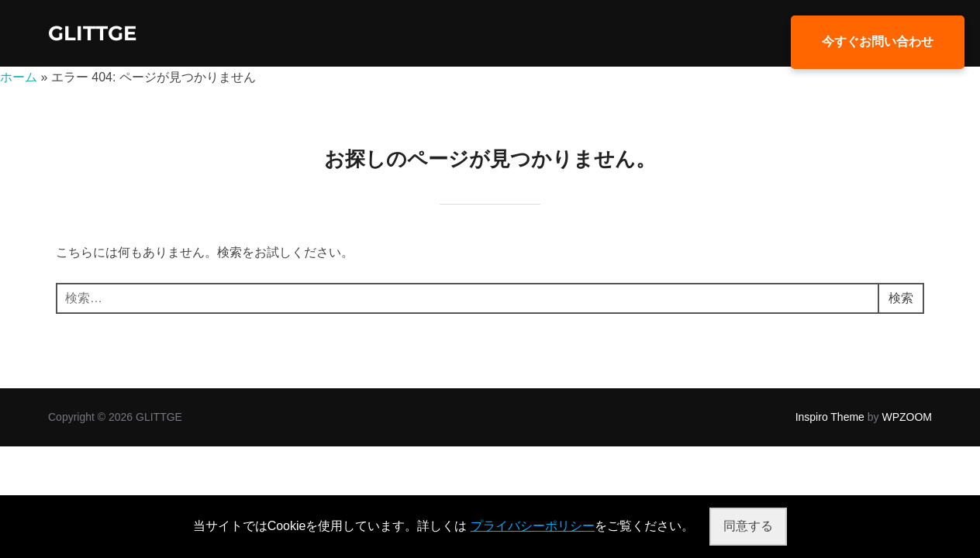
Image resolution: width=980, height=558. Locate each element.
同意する (748, 526)
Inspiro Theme (830, 417)
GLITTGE (92, 33)
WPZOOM (907, 417)
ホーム (19, 77)
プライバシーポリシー (533, 526)
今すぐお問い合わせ (878, 41)
